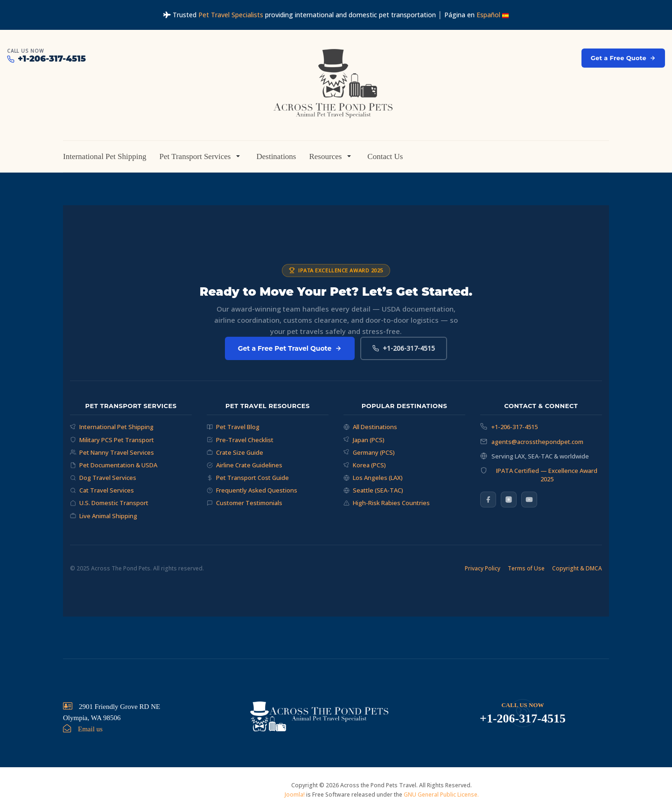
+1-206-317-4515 (404, 348)
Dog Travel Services (103, 478)
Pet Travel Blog (233, 427)
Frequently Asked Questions (252, 490)
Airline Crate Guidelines (245, 465)
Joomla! (295, 795)
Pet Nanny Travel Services (112, 452)
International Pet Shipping (112, 427)
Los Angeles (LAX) (373, 478)
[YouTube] (529, 500)
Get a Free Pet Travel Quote (290, 348)
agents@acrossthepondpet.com (537, 442)
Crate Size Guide (235, 452)
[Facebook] (488, 500)
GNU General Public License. (441, 795)
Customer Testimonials (245, 503)
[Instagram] (509, 500)
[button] (201, 156)
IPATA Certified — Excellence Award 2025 (547, 475)
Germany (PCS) (369, 452)
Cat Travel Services (102, 490)
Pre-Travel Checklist (240, 440)
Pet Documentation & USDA (114, 465)
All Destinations (370, 427)
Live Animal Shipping (104, 516)
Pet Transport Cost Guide (248, 478)
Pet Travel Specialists (231, 15)
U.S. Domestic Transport (109, 503)
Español (493, 15)
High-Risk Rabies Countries (387, 503)
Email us (90, 729)
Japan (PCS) (364, 440)
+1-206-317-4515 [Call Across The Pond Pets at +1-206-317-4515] (46, 59)
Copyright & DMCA (577, 568)
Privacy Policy (483, 568)
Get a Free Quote (623, 58)
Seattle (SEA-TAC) (373, 490)
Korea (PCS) (365, 465)
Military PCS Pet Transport (112, 440)
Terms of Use (526, 568)
